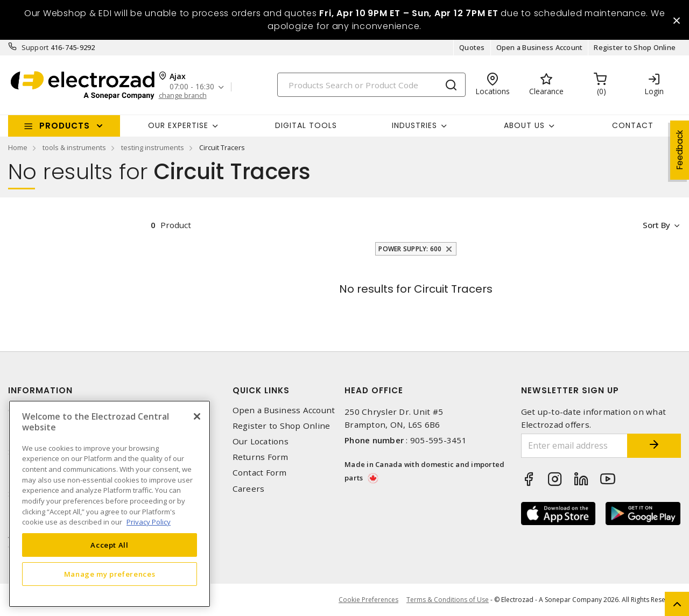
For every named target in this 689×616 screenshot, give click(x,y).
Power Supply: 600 (410, 249)
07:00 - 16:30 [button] (192, 87)
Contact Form (260, 473)
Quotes (472, 47)
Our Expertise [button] (178, 125)
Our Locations (261, 441)
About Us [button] (524, 125)
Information (40, 390)
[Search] (371, 85)
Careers (249, 489)
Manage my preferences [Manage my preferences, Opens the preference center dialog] (110, 574)
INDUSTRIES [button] (414, 125)
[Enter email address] (575, 446)
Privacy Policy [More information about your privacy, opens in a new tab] (149, 522)
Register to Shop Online (635, 47)
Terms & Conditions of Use (448, 600)
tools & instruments (74, 147)
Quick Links (261, 390)
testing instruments (153, 147)
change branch (183, 95)
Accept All (110, 545)
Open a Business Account (540, 47)
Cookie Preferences (368, 600)
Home (18, 147)
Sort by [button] (656, 225)
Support (35, 47)
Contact (633, 125)
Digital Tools (306, 125)
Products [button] (65, 126)
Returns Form (261, 457)
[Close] (197, 416)
